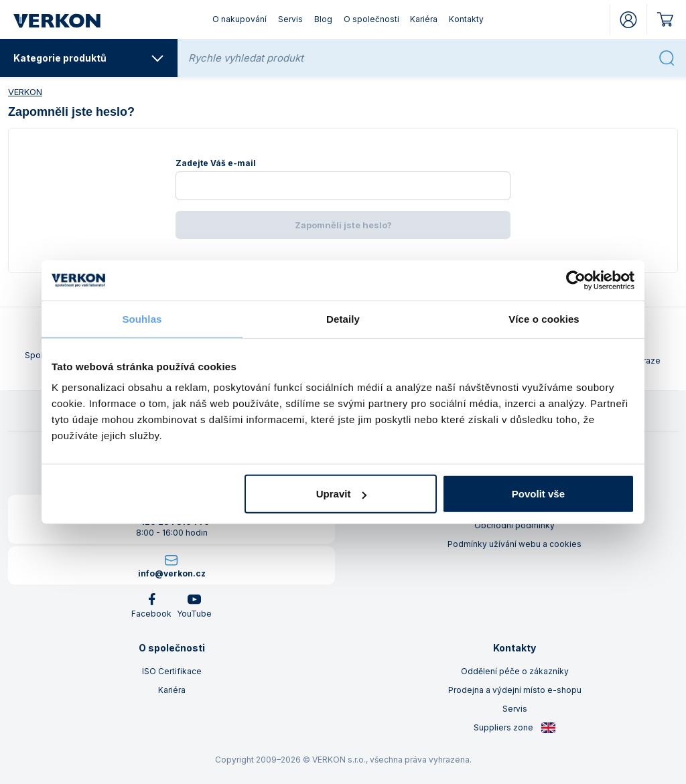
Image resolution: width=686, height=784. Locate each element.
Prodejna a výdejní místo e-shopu (515, 690)
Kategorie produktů (89, 58)
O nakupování (239, 19)
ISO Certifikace (172, 671)
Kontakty (466, 19)
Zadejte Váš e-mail (216, 163)
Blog (323, 19)
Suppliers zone (515, 728)
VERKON (25, 92)
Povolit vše (538, 494)
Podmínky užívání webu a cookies (514, 544)
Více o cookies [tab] (544, 318)
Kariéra (424, 19)
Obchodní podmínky (514, 525)
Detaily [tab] (343, 318)
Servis (290, 19)
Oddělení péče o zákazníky (515, 671)
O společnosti (371, 19)
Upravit (342, 494)
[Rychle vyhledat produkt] (419, 58)
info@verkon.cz (172, 573)
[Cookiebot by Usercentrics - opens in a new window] (576, 280)
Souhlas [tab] (142, 318)
